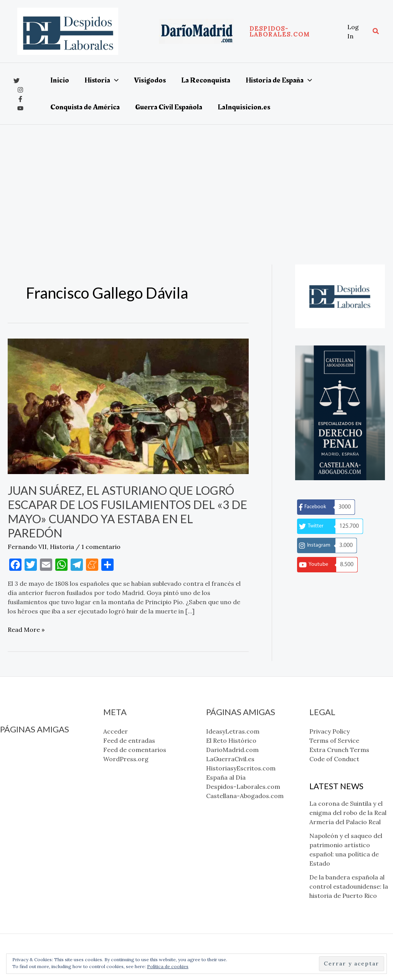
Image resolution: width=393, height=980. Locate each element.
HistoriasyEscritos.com (35, 785)
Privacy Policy (329, 731)
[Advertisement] (196, 182)
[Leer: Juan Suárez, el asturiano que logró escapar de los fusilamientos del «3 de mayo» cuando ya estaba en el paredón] (128, 406)
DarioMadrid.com (26, 767)
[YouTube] (20, 108)
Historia (62, 547)
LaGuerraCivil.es (24, 776)
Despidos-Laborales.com (37, 804)
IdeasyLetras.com (27, 749)
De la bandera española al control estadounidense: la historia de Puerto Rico (349, 886)
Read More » (26, 630)
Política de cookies (168, 966)
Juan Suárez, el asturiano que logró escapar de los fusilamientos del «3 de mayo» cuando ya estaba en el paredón (127, 511)
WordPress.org (126, 759)
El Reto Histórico (25, 758)
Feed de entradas (129, 740)
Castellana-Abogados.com (39, 813)
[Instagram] (20, 90)
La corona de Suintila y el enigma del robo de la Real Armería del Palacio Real (348, 813)
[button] (295, 31)
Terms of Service (334, 740)
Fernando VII (27, 547)
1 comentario (101, 547)
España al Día (20, 795)
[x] (17, 81)
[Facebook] (20, 99)
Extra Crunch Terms (339, 750)
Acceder (116, 731)
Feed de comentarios (135, 750)
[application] (114, 80)
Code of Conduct (334, 759)
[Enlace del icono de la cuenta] (356, 31)
